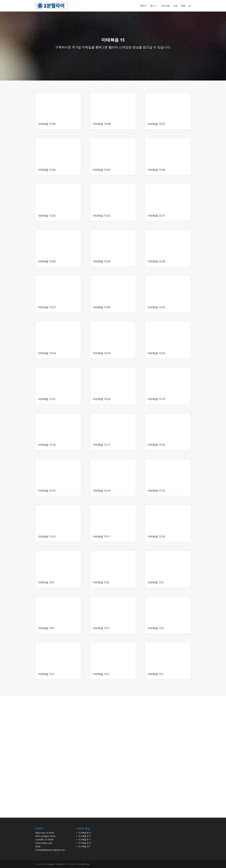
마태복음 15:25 (156, 307)
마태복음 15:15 (47, 491)
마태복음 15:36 (47, 170)
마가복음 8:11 (85, 840)
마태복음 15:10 (156, 536)
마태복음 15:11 (102, 536)
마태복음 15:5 (101, 628)
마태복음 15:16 (156, 445)
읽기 (152, 6)
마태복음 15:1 (156, 674)
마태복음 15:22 (156, 353)
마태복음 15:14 (102, 491)
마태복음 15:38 (102, 124)
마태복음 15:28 (156, 261)
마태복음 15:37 (156, 124)
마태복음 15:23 (102, 353)
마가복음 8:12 (85, 836)
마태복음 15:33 (47, 216)
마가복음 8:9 (84, 846)
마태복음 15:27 (47, 307)
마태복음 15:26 (102, 307)
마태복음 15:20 (102, 399)
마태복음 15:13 (156, 491)
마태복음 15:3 (46, 674)
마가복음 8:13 (85, 833)
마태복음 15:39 (47, 124)
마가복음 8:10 (85, 843)
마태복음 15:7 (156, 582)
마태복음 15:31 (156, 216)
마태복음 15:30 (47, 261)
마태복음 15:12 (47, 536)
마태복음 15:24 (47, 353)
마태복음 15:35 (102, 170)
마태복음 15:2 (101, 674)
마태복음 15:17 (102, 445)
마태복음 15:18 (47, 445)
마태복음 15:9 (46, 582)
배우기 (143, 6)
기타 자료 (165, 6)
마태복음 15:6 (46, 628)
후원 (183, 6)
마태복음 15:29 (102, 261)
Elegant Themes (56, 864)
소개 (175, 6)
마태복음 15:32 (102, 216)
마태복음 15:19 (156, 399)
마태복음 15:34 (156, 170)
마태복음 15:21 (47, 399)
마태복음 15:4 (156, 628)
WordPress (84, 864)
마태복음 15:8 (101, 582)
